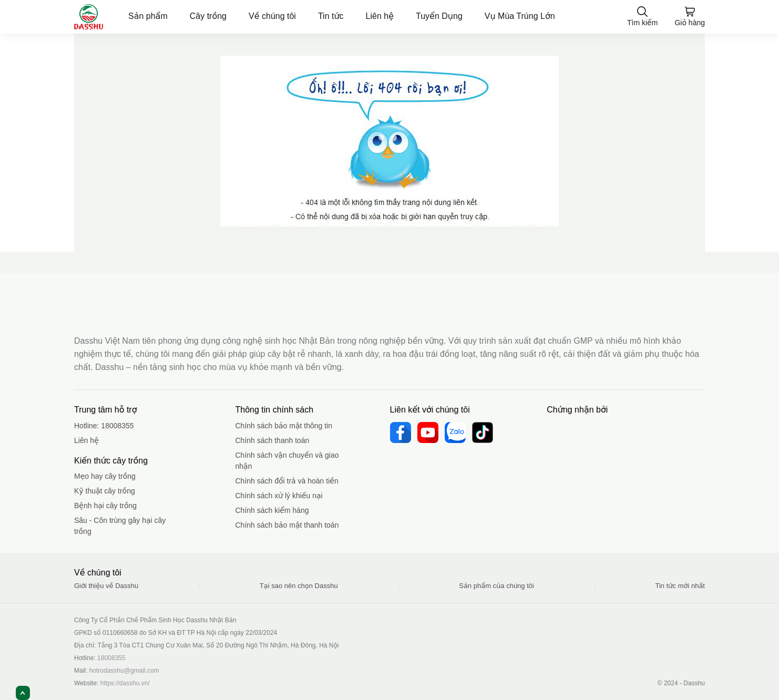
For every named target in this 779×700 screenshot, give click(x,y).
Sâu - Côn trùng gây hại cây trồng (120, 526)
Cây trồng (208, 16)
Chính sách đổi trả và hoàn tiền (287, 481)
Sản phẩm (148, 16)
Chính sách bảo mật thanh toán (287, 525)
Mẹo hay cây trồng (105, 476)
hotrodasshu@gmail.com (124, 671)
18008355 (117, 426)
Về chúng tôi (272, 16)
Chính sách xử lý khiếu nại (279, 496)
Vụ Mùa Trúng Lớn (520, 16)
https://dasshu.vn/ (125, 683)
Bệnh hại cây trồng (105, 506)
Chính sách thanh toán (273, 440)
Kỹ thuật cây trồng (105, 491)
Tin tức (331, 16)
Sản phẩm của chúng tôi (496, 586)
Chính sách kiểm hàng (272, 510)
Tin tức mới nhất (680, 586)
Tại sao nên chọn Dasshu (299, 586)
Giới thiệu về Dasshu (106, 586)
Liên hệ (380, 16)
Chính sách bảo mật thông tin (284, 426)
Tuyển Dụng (439, 16)
